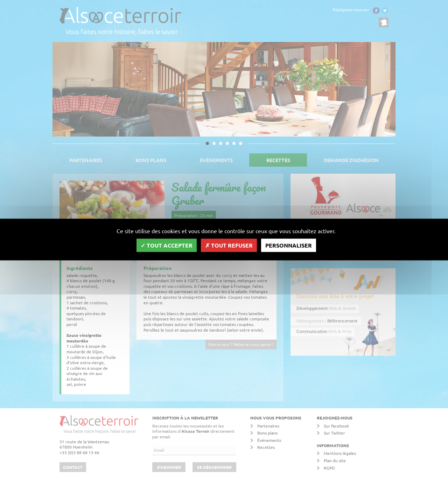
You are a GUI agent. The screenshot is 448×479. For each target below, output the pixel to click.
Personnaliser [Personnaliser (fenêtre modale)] (289, 245)
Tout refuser (229, 245)
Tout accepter (167, 245)
